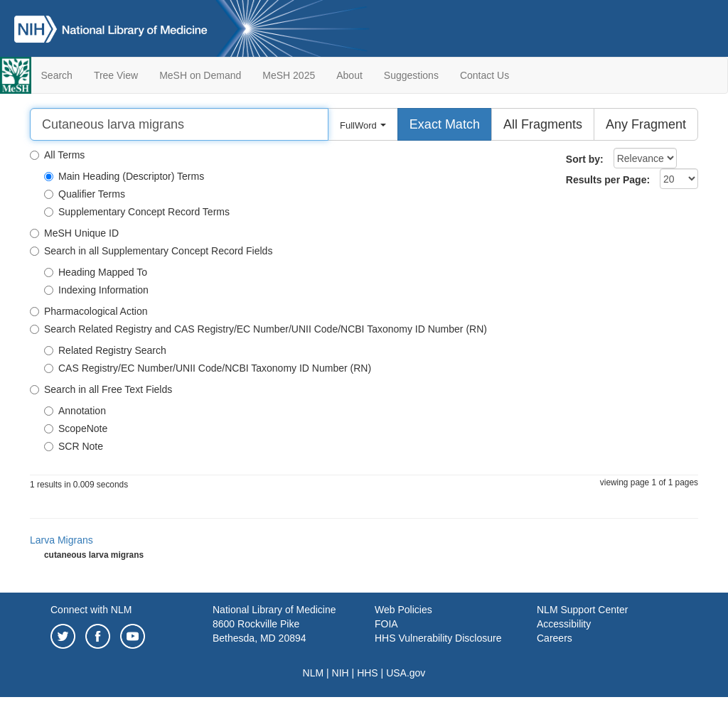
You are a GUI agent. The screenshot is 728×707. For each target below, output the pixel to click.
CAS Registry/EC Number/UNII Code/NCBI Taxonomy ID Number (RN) (208, 368)
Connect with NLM (91, 610)
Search (57, 75)
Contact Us (485, 75)
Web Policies (403, 610)
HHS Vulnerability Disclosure (438, 638)
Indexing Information (96, 290)
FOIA (386, 624)
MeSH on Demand (200, 75)
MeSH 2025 (289, 75)
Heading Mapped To (96, 272)
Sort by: (585, 159)
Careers (555, 638)
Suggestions (411, 75)
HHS (368, 673)
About (349, 75)
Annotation (75, 411)
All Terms (57, 155)
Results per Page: (608, 180)
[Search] (179, 124)
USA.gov (406, 673)
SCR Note (74, 446)
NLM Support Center (582, 610)
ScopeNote (76, 428)
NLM (314, 673)
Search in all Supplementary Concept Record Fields (151, 251)
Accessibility (564, 624)
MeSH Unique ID (74, 233)
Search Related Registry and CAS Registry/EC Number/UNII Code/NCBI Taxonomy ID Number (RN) (258, 329)
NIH (341, 673)
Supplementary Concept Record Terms (137, 212)
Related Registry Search (105, 350)
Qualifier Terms (85, 194)
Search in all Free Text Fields (101, 389)
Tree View (116, 75)
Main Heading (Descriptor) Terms (124, 176)
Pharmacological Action (89, 311)
